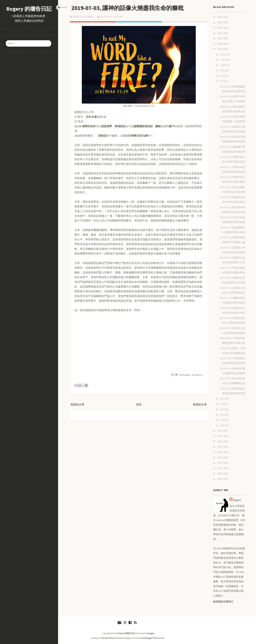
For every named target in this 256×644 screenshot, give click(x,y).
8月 (222, 76)
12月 (223, 54)
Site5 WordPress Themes (112, 638)
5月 (222, 404)
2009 (220, 479)
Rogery (237, 500)
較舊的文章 (200, 404)
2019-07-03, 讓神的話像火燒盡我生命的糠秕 (127, 8)
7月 (222, 81)
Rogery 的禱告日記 (29, 9)
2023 (220, 28)
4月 (222, 409)
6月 (222, 399)
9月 (222, 70)
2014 (220, 452)
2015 (220, 447)
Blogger (151, 633)
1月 (222, 425)
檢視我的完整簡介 (223, 602)
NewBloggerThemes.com (153, 638)
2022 (220, 33)
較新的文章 (78, 404)
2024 (220, 22)
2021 (220, 38)
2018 (220, 431)
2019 (220, 49)
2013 (220, 458)
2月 (222, 420)
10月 (223, 65)
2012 (220, 463)
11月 (223, 60)
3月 (222, 415)
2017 (220, 436)
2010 (220, 473)
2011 (220, 468)
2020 (220, 44)
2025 (220, 17)
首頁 (139, 404)
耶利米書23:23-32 (96, 117)
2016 (220, 441)
